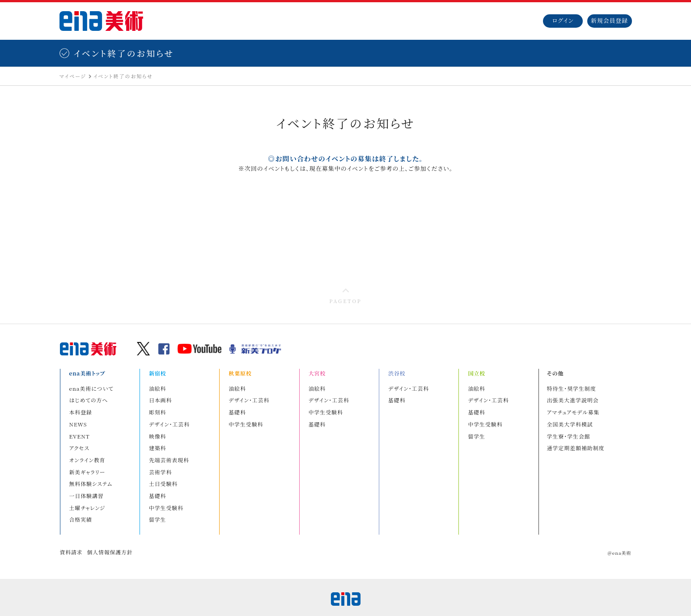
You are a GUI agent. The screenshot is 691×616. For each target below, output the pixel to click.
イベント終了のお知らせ (123, 77)
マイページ (73, 77)
